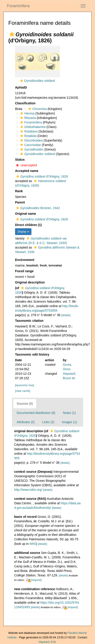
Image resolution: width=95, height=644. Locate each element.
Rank (19, 191)
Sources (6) (25, 404)
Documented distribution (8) (36, 413)
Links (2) (48, 422)
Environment (25, 260)
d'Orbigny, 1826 (42, 176)
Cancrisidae (30, 145)
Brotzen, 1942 (38, 208)
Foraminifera (18, 6)
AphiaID (21, 87)
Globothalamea (32, 127)
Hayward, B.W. (47, 642)
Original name (25, 214)
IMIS (33, 544)
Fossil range (24, 271)
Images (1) (70, 422)
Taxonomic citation (29, 321)
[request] (36, 580)
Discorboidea (31, 140)
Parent (20, 202)
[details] (66, 315)
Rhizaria (27, 118)
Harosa (27, 113)
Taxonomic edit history (32, 354)
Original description (30, 282)
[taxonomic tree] (25, 385)
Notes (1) (69, 413)
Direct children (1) (28, 225)
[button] (12, 34)
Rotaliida (28, 136)
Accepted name (27, 171)
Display (23, 232)
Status (20, 160)
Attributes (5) (26, 422)
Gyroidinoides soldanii (40, 81)
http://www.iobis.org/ (28, 490)
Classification (25, 103)
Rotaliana (28, 131)
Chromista (37, 109)
